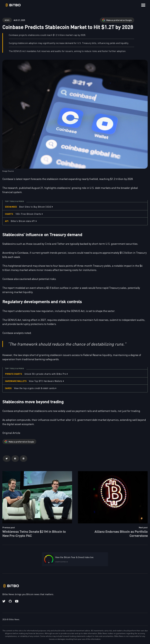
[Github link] (10, 601)
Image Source (8, 171)
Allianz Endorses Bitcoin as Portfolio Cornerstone (121, 533)
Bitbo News (14, 619)
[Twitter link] (4, 601)
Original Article (11, 433)
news (7, 20)
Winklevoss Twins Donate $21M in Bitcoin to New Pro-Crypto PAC (34, 533)
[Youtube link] (17, 601)
